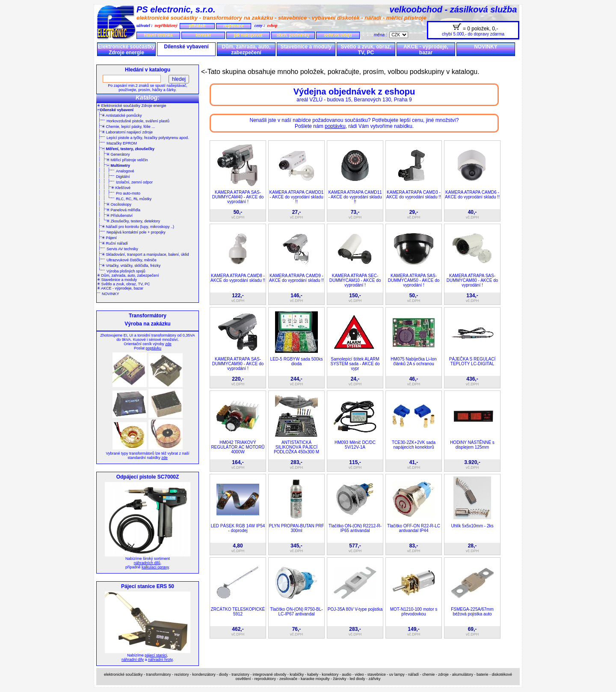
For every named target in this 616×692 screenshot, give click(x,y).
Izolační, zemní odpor (134, 182)
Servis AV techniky (122, 249)
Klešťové (121, 188)
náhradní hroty (160, 659)
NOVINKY (486, 47)
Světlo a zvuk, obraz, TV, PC (366, 50)
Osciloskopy (119, 204)
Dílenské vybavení (186, 47)
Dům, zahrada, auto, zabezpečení (246, 50)
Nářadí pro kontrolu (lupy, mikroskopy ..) (138, 227)
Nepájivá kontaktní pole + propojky (136, 232)
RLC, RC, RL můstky (134, 199)
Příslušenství (120, 216)
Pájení (109, 238)
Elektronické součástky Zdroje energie (126, 50)
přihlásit (197, 26)
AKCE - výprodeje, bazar (426, 50)
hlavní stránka (158, 35)
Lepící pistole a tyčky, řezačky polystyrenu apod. (148, 138)
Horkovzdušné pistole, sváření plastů (138, 121)
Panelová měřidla (123, 210)
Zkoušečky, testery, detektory (133, 221)
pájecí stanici (156, 655)
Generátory (118, 154)
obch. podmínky (293, 35)
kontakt (203, 35)
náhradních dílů (147, 563)
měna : (382, 35)
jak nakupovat (248, 35)
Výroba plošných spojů (126, 271)
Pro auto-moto (128, 193)
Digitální (123, 177)
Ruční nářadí (115, 243)
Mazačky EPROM (122, 143)
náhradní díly (133, 659)
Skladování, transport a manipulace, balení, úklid (145, 254)
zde (168, 344)
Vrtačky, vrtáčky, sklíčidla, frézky (131, 266)
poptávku (153, 348)
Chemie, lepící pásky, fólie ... (128, 127)
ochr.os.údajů (338, 35)
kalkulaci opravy (155, 567)
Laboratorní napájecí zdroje (127, 132)
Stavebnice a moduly (306, 47)
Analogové (125, 171)
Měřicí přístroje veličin (127, 160)
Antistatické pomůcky (122, 115)
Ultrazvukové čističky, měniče (132, 260)
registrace (234, 26)
